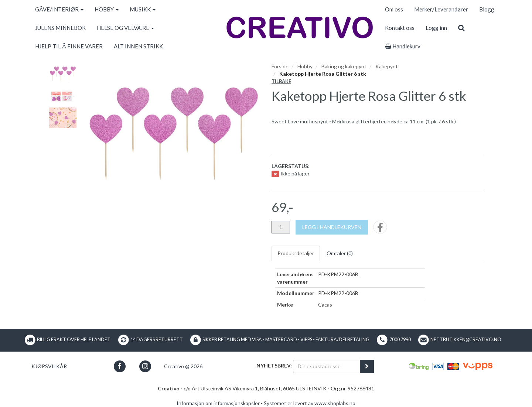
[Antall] (281, 227)
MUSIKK (143, 9)
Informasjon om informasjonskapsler (218, 403)
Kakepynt (387, 66)
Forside (280, 66)
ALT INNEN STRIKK (138, 46)
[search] (461, 28)
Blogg (487, 9)
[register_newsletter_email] (367, 366)
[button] (120, 366)
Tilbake (281, 81)
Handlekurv (403, 46)
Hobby (305, 66)
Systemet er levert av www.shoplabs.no (310, 403)
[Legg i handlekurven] (332, 227)
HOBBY (107, 9)
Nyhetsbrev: (274, 365)
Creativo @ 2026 (183, 366)
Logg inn (436, 28)
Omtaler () (340, 253)
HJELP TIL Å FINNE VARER (69, 46)
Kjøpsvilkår (49, 366)
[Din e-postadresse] (327, 366)
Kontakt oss (400, 28)
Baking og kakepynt (344, 66)
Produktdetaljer (296, 253)
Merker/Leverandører (441, 9)
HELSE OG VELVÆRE (125, 28)
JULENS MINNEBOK (60, 28)
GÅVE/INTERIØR (59, 9)
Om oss (394, 9)
